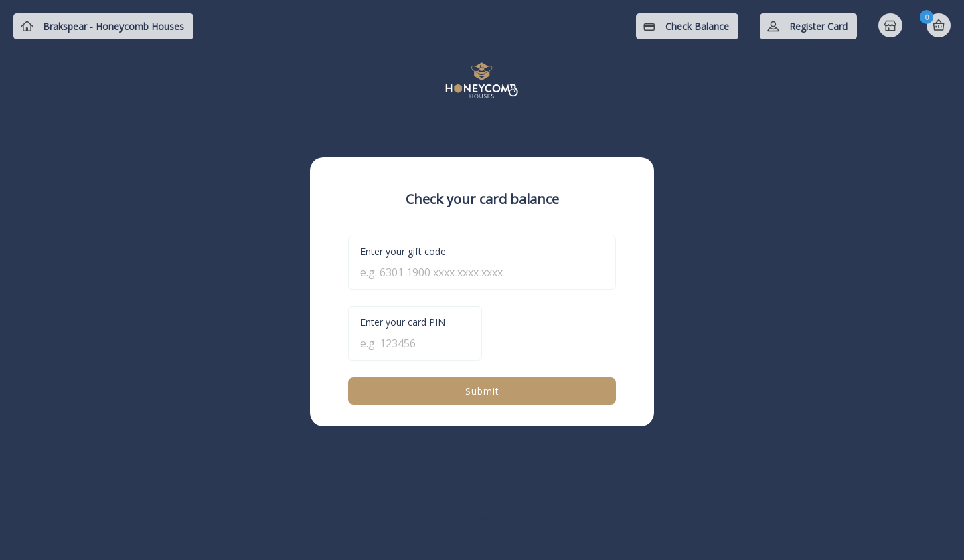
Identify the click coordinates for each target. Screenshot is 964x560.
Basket (939, 25)
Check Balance (697, 26)
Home (892, 27)
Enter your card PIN (403, 322)
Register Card (818, 26)
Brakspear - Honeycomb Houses (113, 26)
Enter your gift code (403, 251)
